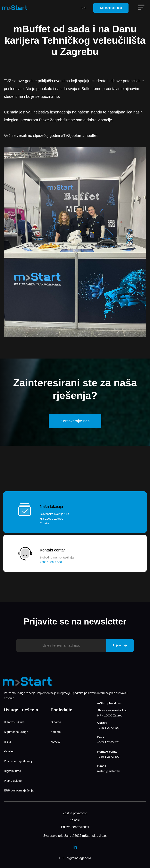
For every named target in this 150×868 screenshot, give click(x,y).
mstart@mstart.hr (109, 771)
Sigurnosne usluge (16, 732)
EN (83, 8)
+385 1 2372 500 (108, 757)
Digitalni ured (12, 771)
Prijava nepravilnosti (75, 827)
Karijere (56, 732)
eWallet (9, 751)
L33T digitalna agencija (75, 858)
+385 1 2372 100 (108, 728)
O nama (56, 722)
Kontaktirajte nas (111, 8)
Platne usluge (13, 781)
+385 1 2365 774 (108, 742)
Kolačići (75, 820)
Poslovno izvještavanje (19, 761)
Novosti (55, 742)
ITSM (7, 742)
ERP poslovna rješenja (19, 790)
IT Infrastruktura (14, 722)
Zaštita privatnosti (75, 813)
